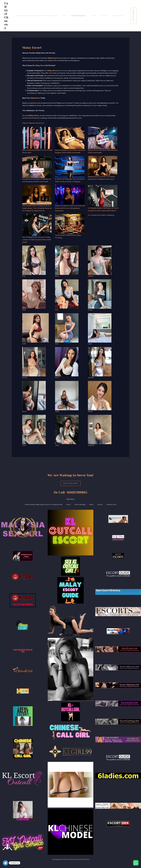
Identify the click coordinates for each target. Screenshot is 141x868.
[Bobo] (67, 260)
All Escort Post (118, 16)
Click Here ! (71, 499)
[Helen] (67, 396)
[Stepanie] (100, 429)
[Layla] (100, 328)
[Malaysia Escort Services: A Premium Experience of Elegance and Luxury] (103, 166)
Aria (57, 344)
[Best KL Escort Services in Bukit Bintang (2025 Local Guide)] (103, 138)
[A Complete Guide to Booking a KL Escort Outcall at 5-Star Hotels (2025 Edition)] (103, 196)
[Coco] (34, 429)
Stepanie (91, 445)
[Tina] (67, 294)
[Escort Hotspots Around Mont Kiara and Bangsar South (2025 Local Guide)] (70, 138)
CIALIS (65, 16)
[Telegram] (5, 863)
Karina (25, 378)
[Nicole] (100, 396)
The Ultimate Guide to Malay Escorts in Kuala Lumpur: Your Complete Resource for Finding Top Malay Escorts (37, 208)
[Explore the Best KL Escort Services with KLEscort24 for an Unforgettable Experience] (70, 195)
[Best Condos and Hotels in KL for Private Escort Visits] (37, 138)
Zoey (24, 310)
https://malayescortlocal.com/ (33, 123)
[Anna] (34, 396)
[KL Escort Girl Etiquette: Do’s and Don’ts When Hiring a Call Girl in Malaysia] (70, 167)
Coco (24, 445)
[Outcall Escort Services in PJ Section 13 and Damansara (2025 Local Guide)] (37, 167)
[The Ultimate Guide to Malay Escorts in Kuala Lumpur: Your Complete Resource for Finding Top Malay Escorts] (37, 195)
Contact (104, 16)
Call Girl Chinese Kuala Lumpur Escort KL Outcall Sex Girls (36, 16)
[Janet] (67, 429)
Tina (57, 310)
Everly (90, 310)
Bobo (57, 276)
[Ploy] (34, 260)
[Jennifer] (100, 362)
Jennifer (91, 378)
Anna (24, 411)
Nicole (90, 411)
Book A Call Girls (70, 483)
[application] (86, 16)
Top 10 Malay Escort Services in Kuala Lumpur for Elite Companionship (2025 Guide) (37, 240)
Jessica (91, 276)
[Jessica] (100, 260)
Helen (57, 411)
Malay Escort (40, 66)
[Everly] (100, 294)
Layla (90, 344)
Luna (57, 378)
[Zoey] (34, 294)
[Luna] (67, 362)
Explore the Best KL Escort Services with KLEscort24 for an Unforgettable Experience (70, 208)
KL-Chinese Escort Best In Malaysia (101, 215)
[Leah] (35, 328)
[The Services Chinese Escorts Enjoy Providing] (70, 224)
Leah (24, 344)
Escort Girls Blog (79, 16)
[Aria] (67, 328)
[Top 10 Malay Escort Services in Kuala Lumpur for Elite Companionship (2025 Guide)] (37, 225)
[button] (133, 16)
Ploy (24, 276)
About (94, 16)
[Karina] (34, 362)
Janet (57, 445)
